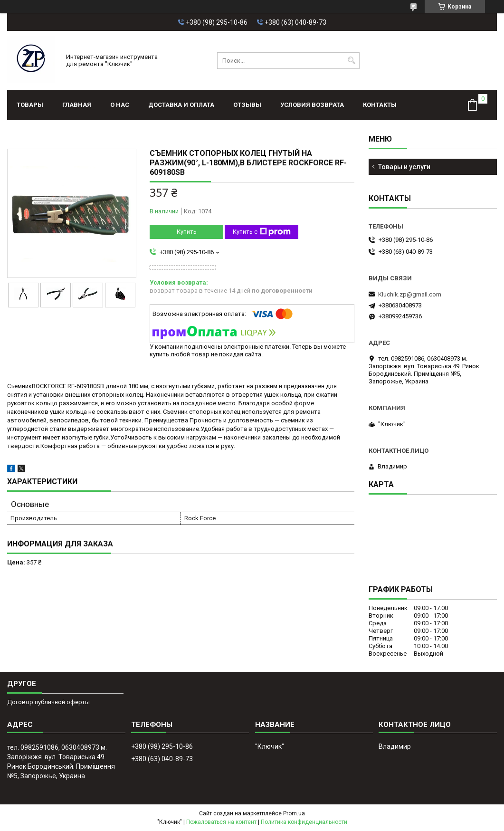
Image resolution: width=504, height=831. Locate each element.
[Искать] (351, 61)
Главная (77, 105)
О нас (120, 105)
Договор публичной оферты (48, 702)
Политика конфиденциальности (304, 822)
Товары (30, 105)
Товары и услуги (404, 167)
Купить (187, 232)
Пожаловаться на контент (221, 822)
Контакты (380, 105)
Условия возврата (312, 105)
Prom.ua (294, 813)
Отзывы (247, 105)
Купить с (262, 232)
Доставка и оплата (181, 105)
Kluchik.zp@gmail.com (410, 294)
